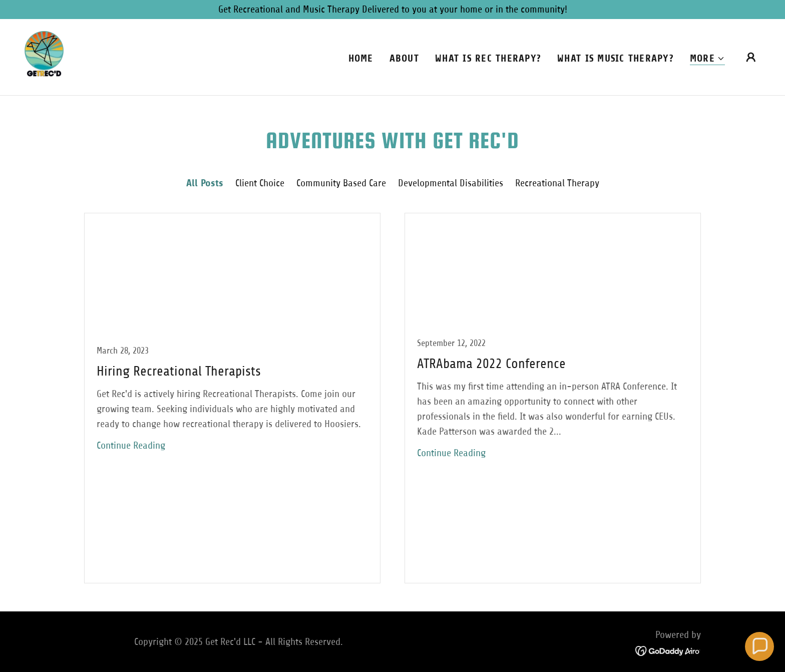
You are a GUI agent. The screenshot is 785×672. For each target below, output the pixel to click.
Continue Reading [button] (131, 445)
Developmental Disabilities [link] (451, 183)
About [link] (404, 58)
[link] (44, 56)
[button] (707, 59)
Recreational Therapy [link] (557, 183)
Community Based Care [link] (341, 183)
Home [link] (361, 58)
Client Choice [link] (260, 183)
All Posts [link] (205, 183)
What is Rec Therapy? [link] (488, 58)
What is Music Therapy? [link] (616, 58)
